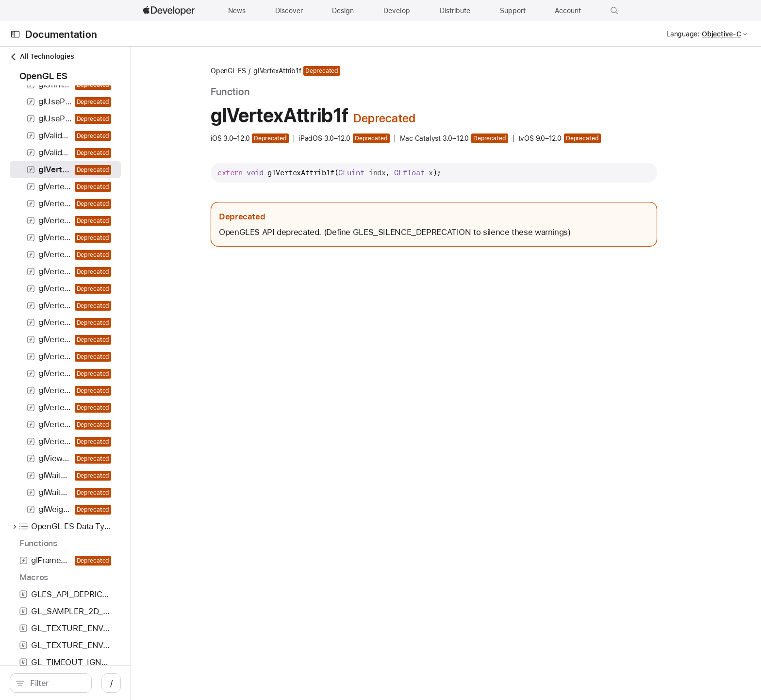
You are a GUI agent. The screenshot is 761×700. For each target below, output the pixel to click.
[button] (614, 11)
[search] (117, 683)
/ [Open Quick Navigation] (244, 683)
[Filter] (122, 683)
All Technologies (42, 57)
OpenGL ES (320, 71)
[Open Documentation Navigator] (15, 34)
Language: (683, 34)
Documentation (61, 34)
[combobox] (122, 683)
